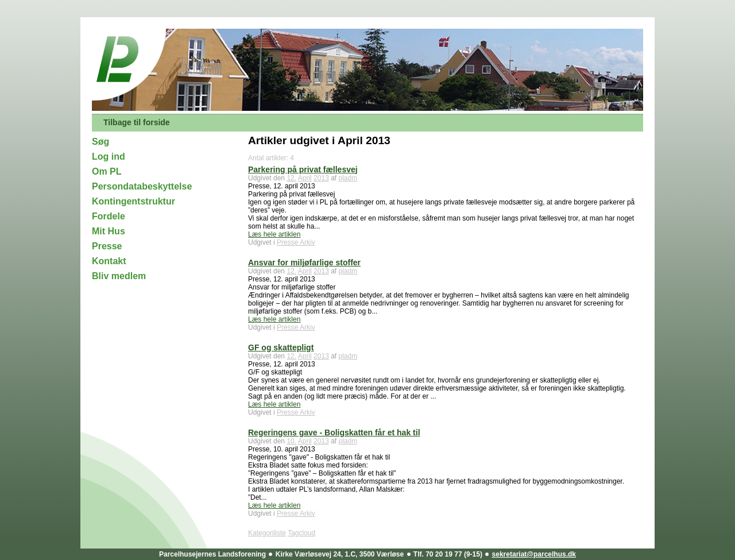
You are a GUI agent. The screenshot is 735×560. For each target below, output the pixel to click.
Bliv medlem (119, 276)
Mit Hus (109, 231)
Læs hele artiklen (274, 234)
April (305, 178)
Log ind (109, 157)
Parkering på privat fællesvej (303, 169)
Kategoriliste (267, 533)
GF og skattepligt (281, 347)
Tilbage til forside (137, 122)
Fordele (109, 216)
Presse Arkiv (296, 242)
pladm (348, 178)
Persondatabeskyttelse (142, 186)
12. (291, 178)
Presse (107, 246)
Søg (100, 142)
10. (291, 441)
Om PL (107, 171)
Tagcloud (301, 533)
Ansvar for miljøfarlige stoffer (304, 262)
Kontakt (109, 261)
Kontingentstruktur (134, 201)
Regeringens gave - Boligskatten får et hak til (334, 432)
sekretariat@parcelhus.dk (534, 554)
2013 (321, 178)
